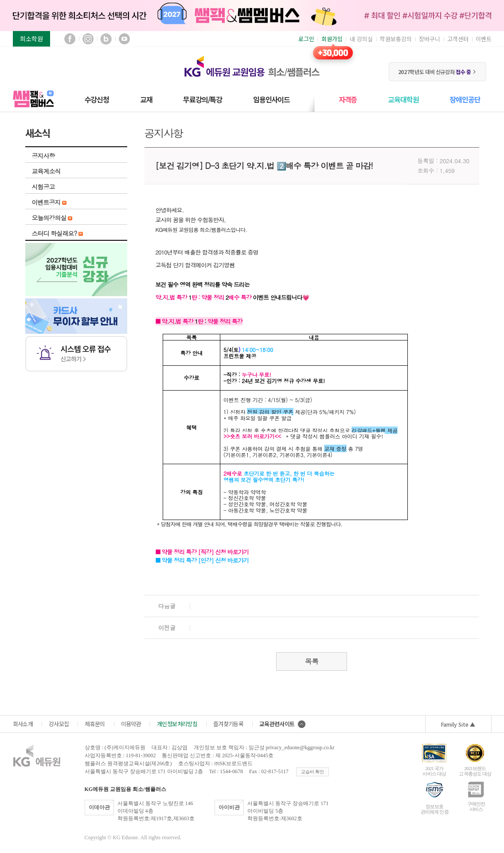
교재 (146, 99)
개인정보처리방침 (177, 724)
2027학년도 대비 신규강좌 (437, 72)
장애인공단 (465, 99)
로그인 (306, 39)
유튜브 (124, 39)
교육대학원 (403, 99)
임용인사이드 (272, 99)
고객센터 (458, 39)
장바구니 (430, 39)
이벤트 (484, 39)
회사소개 (23, 724)
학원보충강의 (396, 39)
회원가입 (332, 39)
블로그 (106, 39)
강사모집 (59, 724)
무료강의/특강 (203, 99)
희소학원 (31, 39)
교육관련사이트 (282, 724)
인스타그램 (88, 39)
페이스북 (70, 39)
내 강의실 (361, 39)
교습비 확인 (313, 772)
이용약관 (131, 724)
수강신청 (97, 99)
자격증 (348, 99)
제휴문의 (95, 724)
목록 (312, 661)
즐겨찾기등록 (228, 724)
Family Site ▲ (458, 724)
